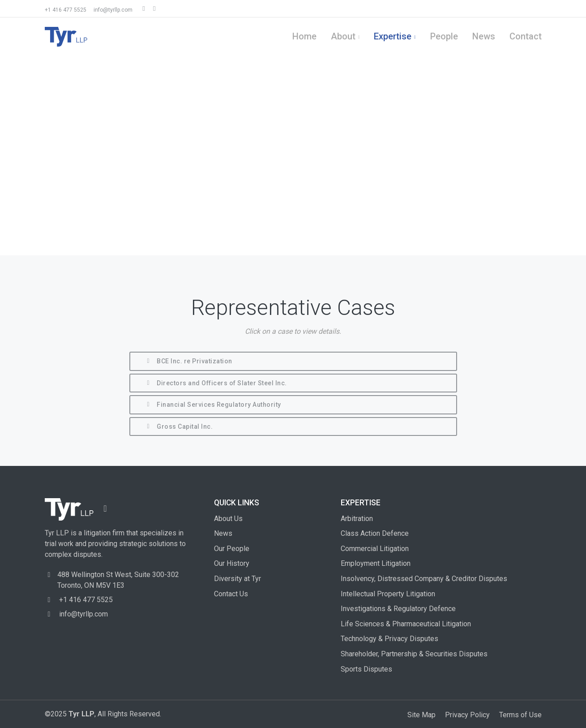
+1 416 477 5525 (66, 10)
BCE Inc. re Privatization (188, 362)
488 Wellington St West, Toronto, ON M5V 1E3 (118, 580)
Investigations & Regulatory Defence (398, 609)
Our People (232, 549)
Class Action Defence (375, 533)
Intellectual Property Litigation (388, 594)
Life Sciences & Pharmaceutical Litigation (406, 624)
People (444, 36)
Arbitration (357, 519)
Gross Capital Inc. (179, 427)
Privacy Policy (467, 715)
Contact (526, 36)
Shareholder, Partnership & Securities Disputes (414, 654)
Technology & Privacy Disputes (389, 639)
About (343, 36)
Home (304, 36)
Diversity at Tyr (237, 579)
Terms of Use (520, 715)
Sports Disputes (366, 669)
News (484, 36)
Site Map (421, 715)
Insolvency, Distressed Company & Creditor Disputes (424, 579)
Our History (232, 563)
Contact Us (231, 594)
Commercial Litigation (375, 549)
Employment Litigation (376, 563)
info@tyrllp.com (113, 10)
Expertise (393, 36)
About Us (228, 519)
